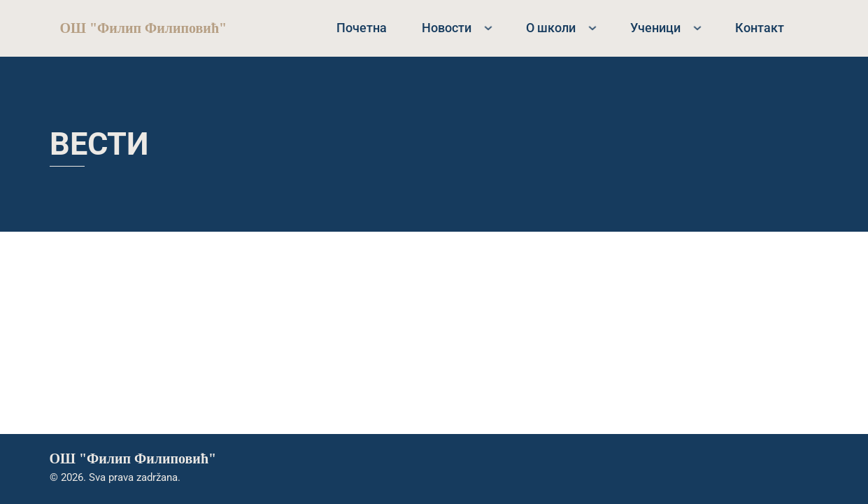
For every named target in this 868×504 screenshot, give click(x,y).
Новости (447, 28)
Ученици (655, 28)
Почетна (362, 28)
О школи (551, 28)
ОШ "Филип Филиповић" (144, 28)
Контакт (760, 28)
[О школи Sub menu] (592, 28)
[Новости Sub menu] (488, 28)
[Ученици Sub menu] (697, 28)
